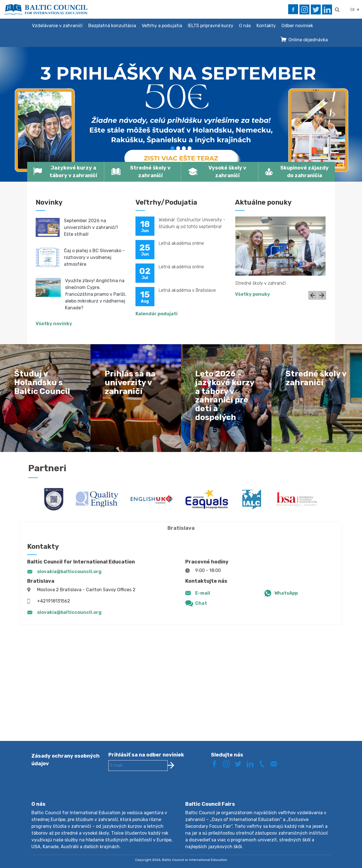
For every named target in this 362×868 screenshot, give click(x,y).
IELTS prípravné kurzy (211, 26)
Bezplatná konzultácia (112, 26)
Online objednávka (308, 40)
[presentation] (151, 790)
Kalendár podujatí (157, 314)
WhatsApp (286, 593)
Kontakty (266, 26)
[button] (27, 114)
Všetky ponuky (253, 294)
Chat (201, 603)
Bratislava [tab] (181, 528)
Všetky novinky (54, 324)
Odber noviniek (297, 26)
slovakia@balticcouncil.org (69, 572)
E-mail (203, 593)
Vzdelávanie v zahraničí (57, 26)
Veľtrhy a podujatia (162, 26)
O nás (245, 26)
